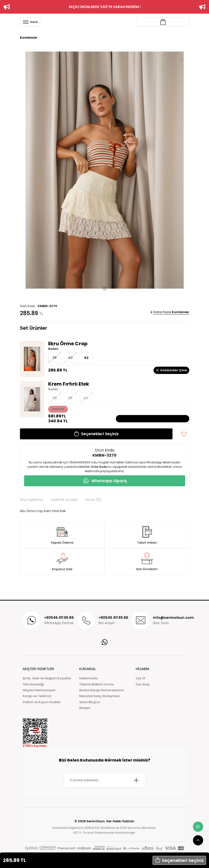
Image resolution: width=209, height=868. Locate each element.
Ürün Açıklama (32, 500)
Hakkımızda (88, 678)
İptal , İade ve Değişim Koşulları (47, 678)
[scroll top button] (198, 840)
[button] (179, 860)
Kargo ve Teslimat (37, 696)
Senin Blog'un (90, 702)
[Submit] (136, 780)
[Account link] (163, 22)
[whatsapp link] (198, 827)
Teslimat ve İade (64, 500)
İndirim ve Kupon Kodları (42, 702)
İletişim (85, 708)
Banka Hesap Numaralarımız (102, 690)
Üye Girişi (143, 684)
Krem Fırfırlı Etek (69, 384)
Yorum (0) (93, 500)
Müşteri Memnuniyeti (39, 690)
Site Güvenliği (33, 684)
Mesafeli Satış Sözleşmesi (100, 696)
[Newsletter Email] (104, 780)
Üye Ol (141, 678)
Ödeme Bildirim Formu (97, 684)
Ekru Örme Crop (68, 344)
